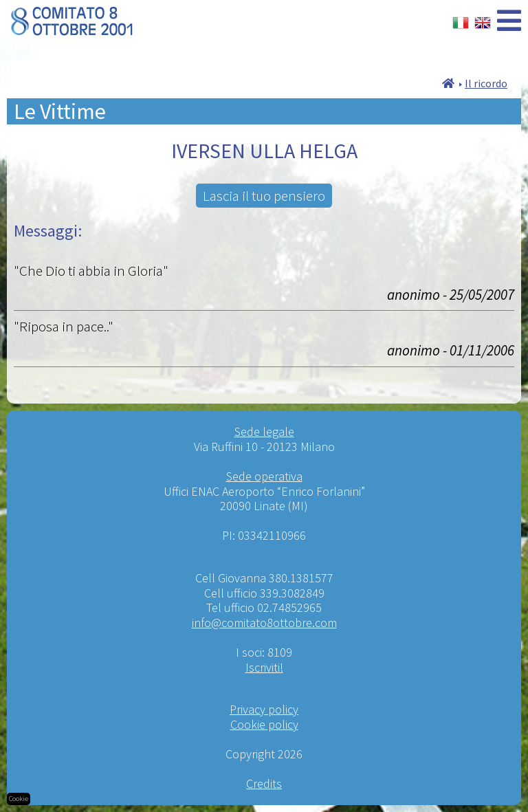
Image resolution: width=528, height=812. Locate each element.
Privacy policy (264, 709)
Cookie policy (264, 724)
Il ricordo (486, 83)
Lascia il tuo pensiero (264, 196)
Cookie (19, 799)
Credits (264, 783)
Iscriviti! (264, 667)
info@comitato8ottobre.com (264, 623)
